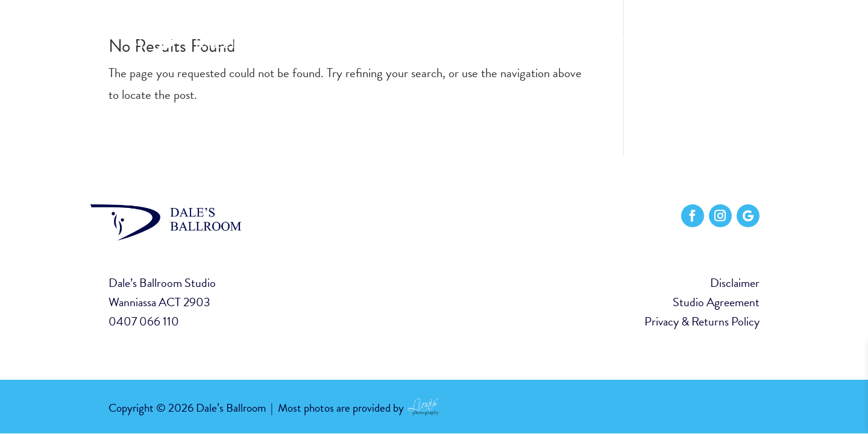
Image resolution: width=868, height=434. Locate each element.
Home (536, 39)
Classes (630, 39)
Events (682, 39)
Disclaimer (735, 283)
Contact (737, 39)
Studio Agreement (716, 302)
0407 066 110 (144, 321)
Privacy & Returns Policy (702, 321)
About (580, 39)
